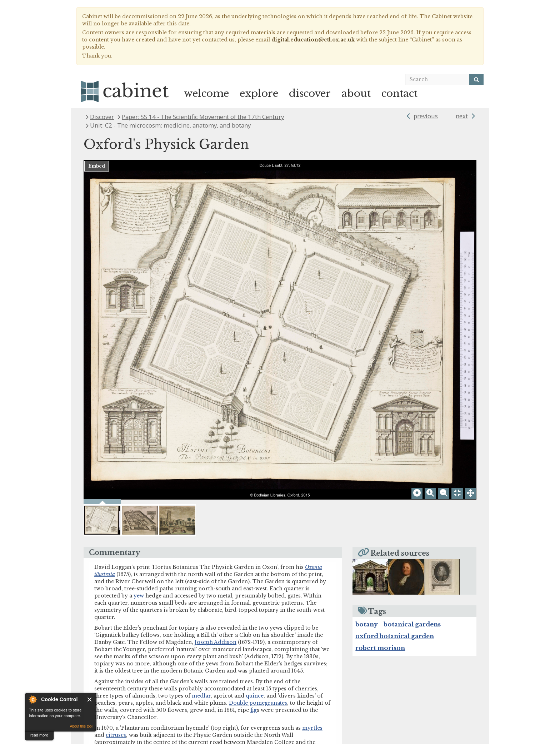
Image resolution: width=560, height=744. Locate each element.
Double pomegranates (258, 542)
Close (90, 700)
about (356, 93)
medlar (201, 535)
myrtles (312, 567)
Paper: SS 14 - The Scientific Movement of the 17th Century (203, 117)
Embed (97, 166)
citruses (116, 574)
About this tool (81, 726)
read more (39, 735)
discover (310, 93)
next (462, 116)
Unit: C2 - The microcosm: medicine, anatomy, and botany (170, 125)
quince (255, 535)
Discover (102, 117)
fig (254, 549)
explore (259, 93)
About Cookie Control (32, 699)
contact (399, 93)
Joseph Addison (216, 481)
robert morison (380, 487)
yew (139, 435)
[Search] (476, 79)
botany (367, 464)
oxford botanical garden (395, 475)
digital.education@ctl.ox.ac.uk (313, 40)
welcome (206, 93)
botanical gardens (412, 464)
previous (426, 116)
